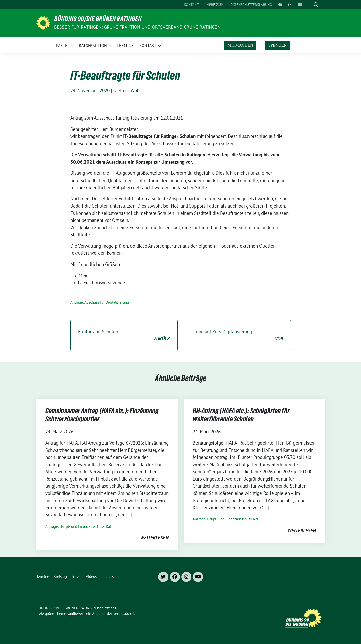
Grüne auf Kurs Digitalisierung (237, 335)
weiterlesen (154, 538)
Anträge (77, 302)
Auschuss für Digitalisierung (107, 302)
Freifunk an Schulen (124, 335)
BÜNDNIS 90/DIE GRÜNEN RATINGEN (98, 20)
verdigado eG (124, 614)
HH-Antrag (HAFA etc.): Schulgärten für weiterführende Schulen (241, 416)
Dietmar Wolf (127, 90)
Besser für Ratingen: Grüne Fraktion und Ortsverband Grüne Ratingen (137, 27)
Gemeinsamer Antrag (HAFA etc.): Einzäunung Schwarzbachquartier (102, 416)
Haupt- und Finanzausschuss (82, 526)
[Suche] (309, 5)
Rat (108, 526)
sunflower (75, 614)
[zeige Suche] (316, 5)
